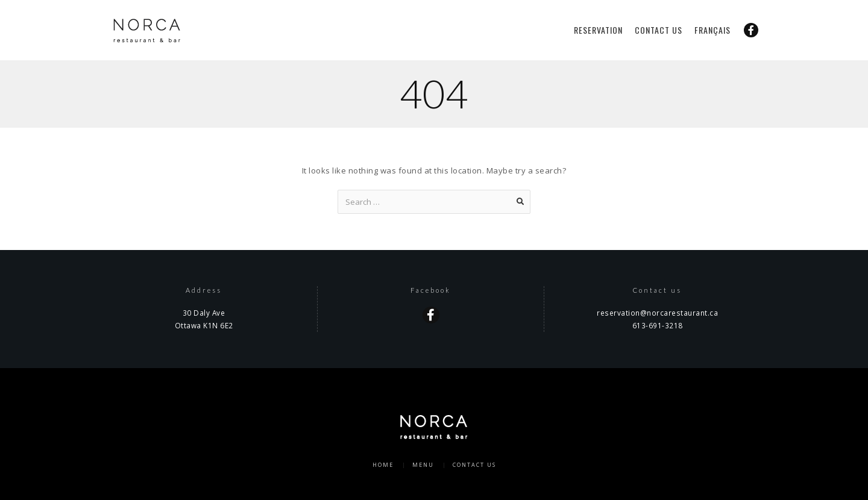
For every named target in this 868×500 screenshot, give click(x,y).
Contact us (659, 30)
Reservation (598, 30)
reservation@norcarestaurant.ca (657, 313)
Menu (423, 465)
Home (383, 465)
